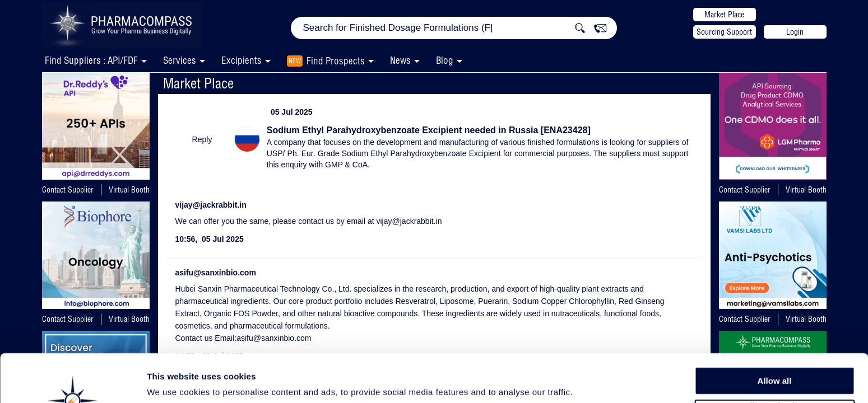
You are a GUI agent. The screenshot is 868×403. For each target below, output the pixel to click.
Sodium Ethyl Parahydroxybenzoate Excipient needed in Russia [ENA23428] (429, 130)
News (400, 60)
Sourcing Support (724, 32)
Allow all (775, 336)
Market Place (724, 15)
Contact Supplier (68, 190)
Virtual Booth (129, 190)
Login (795, 32)
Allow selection (774, 361)
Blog (445, 60)
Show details (588, 381)
